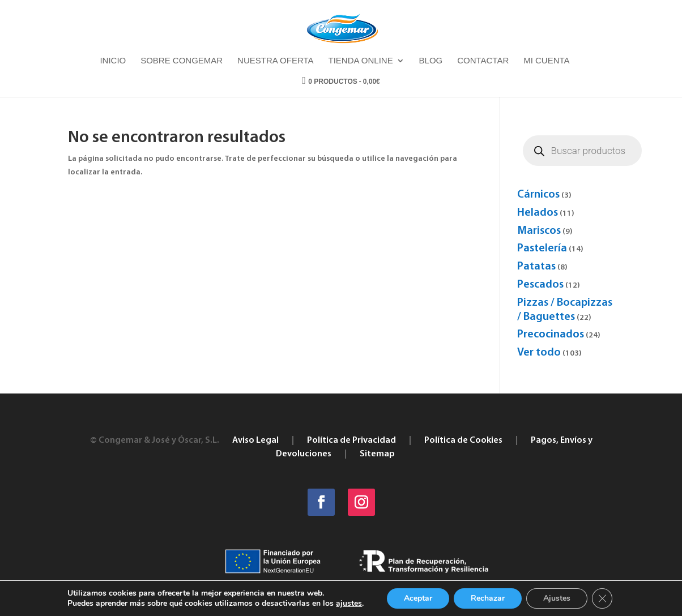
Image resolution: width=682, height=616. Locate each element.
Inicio (113, 61)
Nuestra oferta (275, 61)
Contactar (483, 61)
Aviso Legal (255, 440)
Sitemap (377, 454)
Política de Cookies (463, 440)
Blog (431, 61)
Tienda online (360, 61)
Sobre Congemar (182, 61)
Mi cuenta (546, 61)
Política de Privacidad (351, 440)
